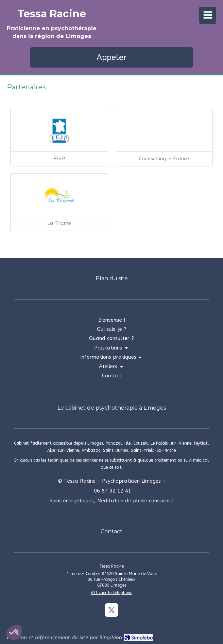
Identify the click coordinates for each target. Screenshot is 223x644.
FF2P (59, 159)
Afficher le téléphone (112, 593)
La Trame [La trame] (59, 223)
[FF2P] (59, 131)
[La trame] (59, 196)
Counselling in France (164, 159)
